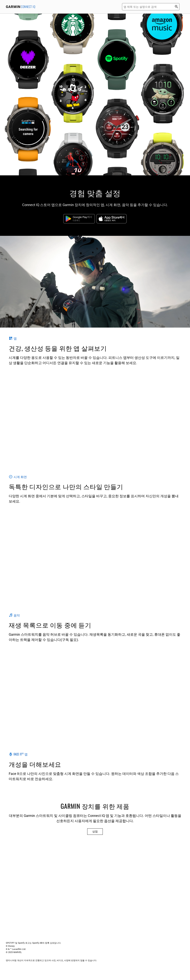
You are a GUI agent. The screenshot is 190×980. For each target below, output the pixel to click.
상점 (95, 831)
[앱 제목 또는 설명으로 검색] (148, 7)
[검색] (177, 7)
